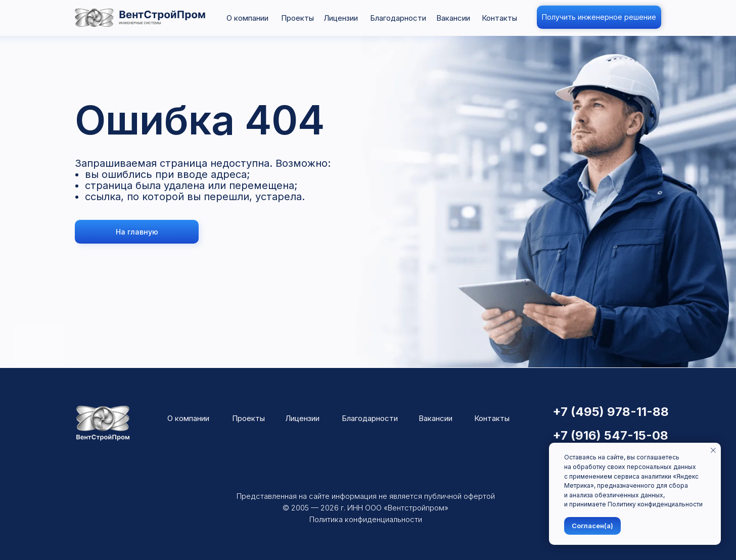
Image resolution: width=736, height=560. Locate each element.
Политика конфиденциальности (366, 519)
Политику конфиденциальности (655, 504)
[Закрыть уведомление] (713, 450)
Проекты (297, 18)
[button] (599, 17)
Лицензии (341, 18)
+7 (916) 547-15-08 (610, 435)
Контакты (499, 18)
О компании (247, 18)
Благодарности (398, 18)
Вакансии (453, 18)
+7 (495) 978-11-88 (611, 412)
